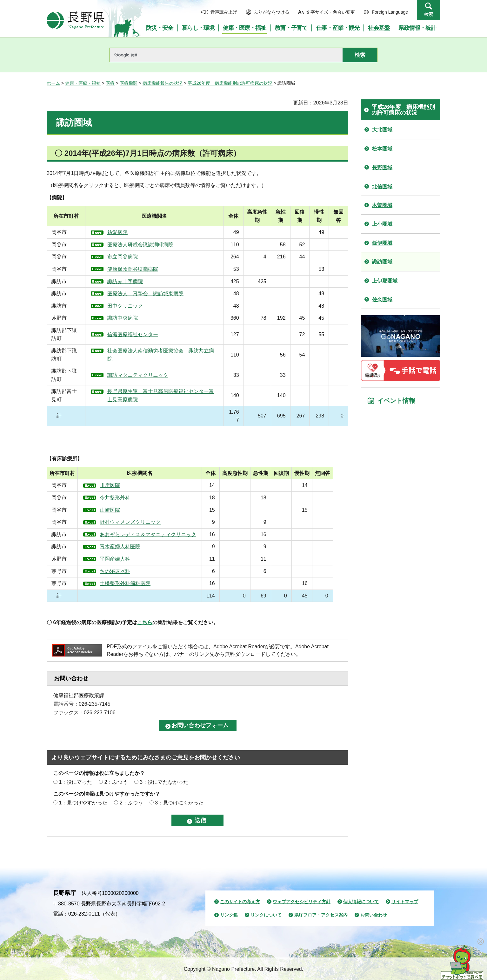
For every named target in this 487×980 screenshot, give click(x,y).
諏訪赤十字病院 (125, 281)
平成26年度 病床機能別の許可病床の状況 (230, 83)
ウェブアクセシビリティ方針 (302, 902)
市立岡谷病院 (123, 257)
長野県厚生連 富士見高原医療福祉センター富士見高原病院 (161, 395)
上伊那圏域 (385, 281)
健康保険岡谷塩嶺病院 (133, 269)
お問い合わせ (374, 915)
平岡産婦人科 (117, 559)
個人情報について (361, 902)
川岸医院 (111, 485)
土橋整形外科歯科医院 (127, 583)
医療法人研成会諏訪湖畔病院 (140, 245)
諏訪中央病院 (123, 318)
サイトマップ (405, 902)
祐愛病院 (117, 232)
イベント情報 (396, 401)
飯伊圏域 (382, 243)
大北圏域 (382, 130)
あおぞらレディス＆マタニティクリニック (150, 534)
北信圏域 (382, 187)
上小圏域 (382, 224)
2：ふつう (116, 782)
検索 (429, 14)
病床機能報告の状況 (163, 83)
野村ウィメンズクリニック (132, 522)
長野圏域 (382, 167)
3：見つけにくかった (179, 803)
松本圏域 (382, 149)
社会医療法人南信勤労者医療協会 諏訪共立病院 (161, 355)
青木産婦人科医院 (122, 547)
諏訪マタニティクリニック (138, 375)
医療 (110, 83)
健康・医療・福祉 (83, 83)
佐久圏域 (382, 300)
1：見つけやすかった (83, 803)
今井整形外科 (117, 498)
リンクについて (266, 915)
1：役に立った (75, 782)
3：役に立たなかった (164, 782)
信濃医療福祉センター (133, 334)
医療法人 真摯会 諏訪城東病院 (145, 293)
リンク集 (229, 915)
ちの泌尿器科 (117, 571)
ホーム (53, 83)
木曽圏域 (382, 205)
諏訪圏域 (382, 262)
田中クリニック (125, 306)
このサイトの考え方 (240, 902)
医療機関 (129, 83)
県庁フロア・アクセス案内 (321, 915)
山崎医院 (111, 510)
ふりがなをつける (271, 12)
